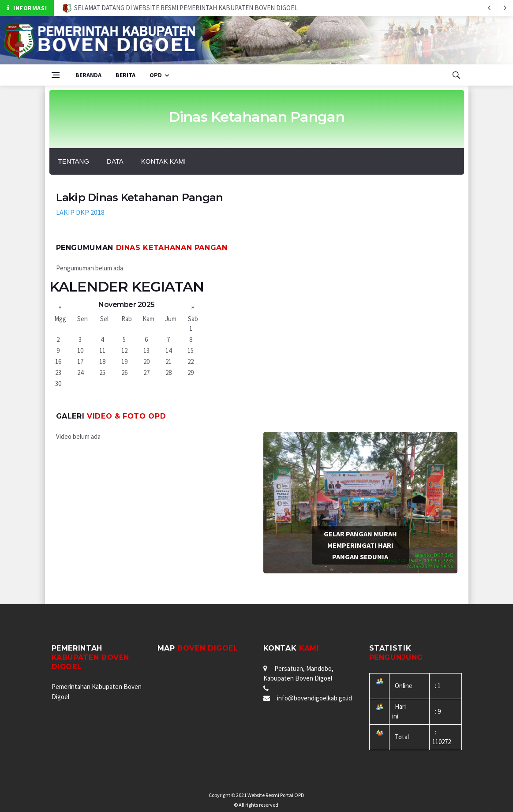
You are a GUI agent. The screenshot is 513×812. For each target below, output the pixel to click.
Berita (125, 75)
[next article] (489, 8)
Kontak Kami (163, 161)
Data (115, 161)
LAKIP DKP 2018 (80, 212)
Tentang (74, 161)
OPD (156, 75)
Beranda (88, 75)
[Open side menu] (56, 75)
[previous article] (505, 8)
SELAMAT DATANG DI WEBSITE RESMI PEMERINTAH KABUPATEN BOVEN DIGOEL (180, 8)
